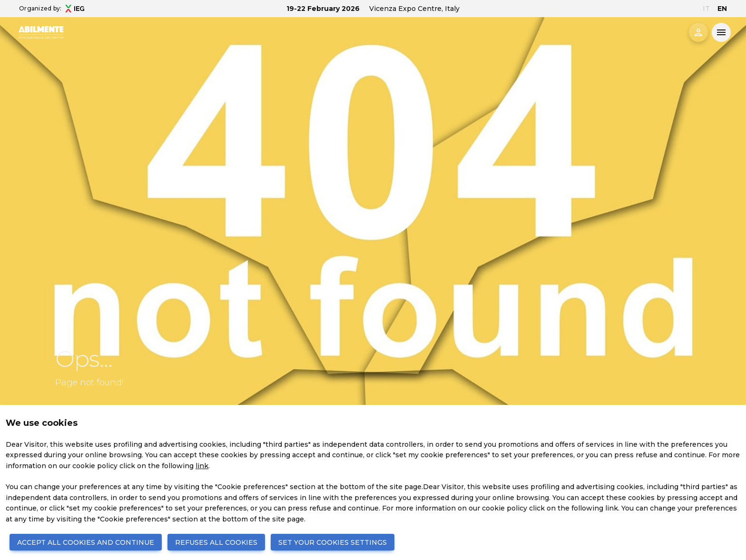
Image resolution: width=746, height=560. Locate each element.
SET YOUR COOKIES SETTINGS (333, 542)
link (202, 466)
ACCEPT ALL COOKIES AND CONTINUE (86, 542)
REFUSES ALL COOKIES (216, 542)
